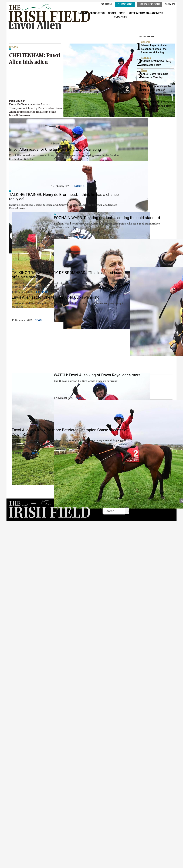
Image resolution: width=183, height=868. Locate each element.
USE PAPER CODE (150, 4)
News (72, 144)
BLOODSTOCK (98, 13)
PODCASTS (120, 17)
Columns (80, 237)
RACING (83, 13)
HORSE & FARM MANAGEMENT (145, 13)
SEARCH (106, 4)
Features (79, 186)
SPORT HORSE (117, 13)
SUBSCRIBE (125, 4)
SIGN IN (170, 4)
